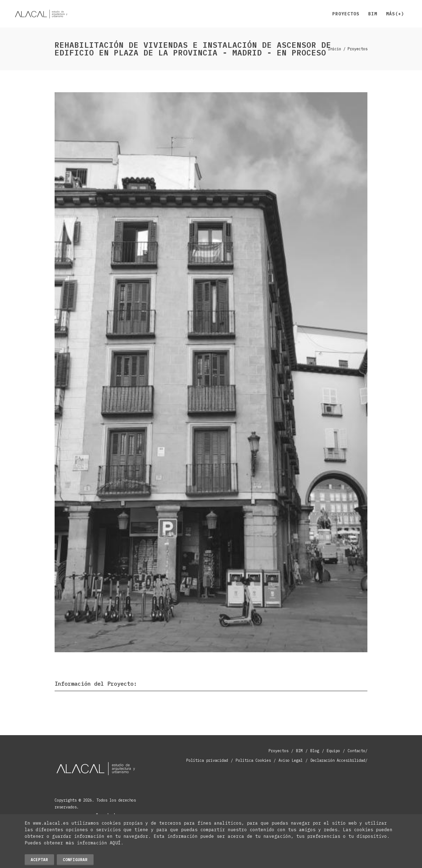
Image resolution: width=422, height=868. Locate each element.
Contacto (356, 751)
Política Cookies (253, 760)
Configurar (75, 860)
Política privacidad (207, 760)
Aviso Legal (291, 760)
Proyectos (278, 751)
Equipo (333, 751)
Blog (315, 751)
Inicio (334, 49)
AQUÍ (115, 843)
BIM (299, 751)
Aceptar (39, 860)
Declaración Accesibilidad (338, 760)
